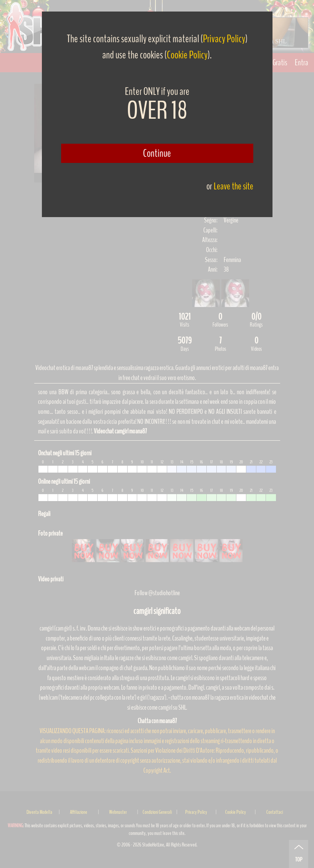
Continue (157, 153)
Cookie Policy (187, 55)
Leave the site (233, 186)
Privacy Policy (224, 39)
